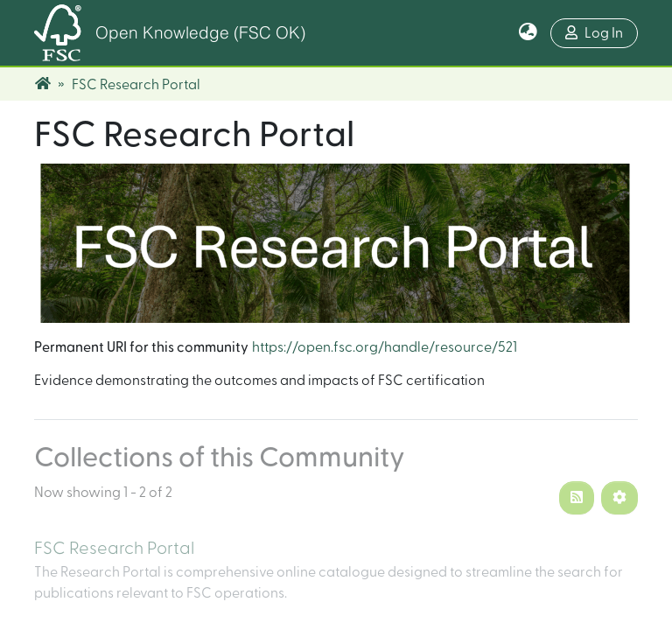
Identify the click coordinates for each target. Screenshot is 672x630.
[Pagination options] (619, 498)
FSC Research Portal (114, 549)
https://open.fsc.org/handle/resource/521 (385, 347)
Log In (594, 33)
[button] (528, 33)
